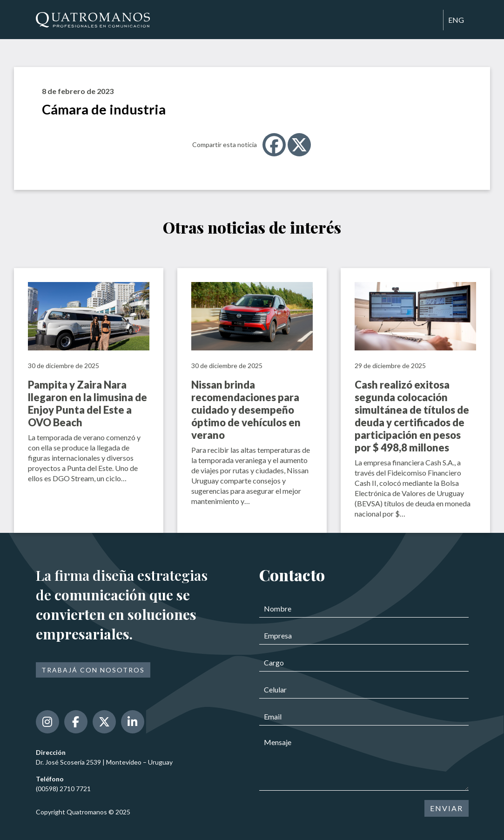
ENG (456, 20)
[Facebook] (274, 145)
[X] (299, 145)
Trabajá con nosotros (93, 670)
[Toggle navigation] (432, 20)
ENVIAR (447, 808)
